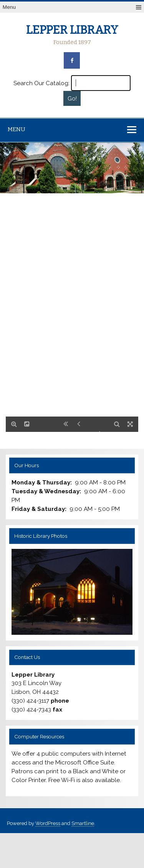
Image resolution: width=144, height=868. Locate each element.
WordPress (48, 823)
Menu (9, 7)
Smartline (83, 823)
